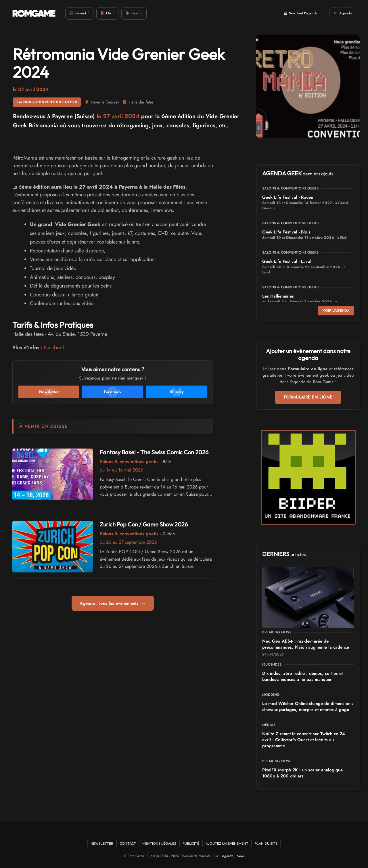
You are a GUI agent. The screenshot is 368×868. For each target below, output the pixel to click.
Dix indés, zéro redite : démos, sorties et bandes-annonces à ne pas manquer (302, 676)
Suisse (112, 102)
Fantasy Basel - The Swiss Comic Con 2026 (154, 452)
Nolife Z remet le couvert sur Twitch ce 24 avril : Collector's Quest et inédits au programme (304, 740)
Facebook (54, 348)
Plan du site (266, 843)
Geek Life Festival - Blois (286, 232)
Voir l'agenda (336, 311)
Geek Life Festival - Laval (287, 261)
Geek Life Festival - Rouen (288, 197)
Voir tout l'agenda (301, 13)
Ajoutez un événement (227, 843)
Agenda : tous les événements (113, 603)
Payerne (98, 102)
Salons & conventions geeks (47, 102)
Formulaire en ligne (308, 397)
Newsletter (102, 843)
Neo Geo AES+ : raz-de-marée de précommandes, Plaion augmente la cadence (306, 644)
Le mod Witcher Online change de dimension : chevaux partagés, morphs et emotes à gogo (308, 707)
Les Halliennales (278, 296)
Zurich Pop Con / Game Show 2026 (144, 524)
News (241, 856)
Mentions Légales (159, 843)
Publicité (191, 843)
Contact (128, 843)
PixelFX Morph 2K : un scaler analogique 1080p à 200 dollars (302, 773)
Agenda (228, 856)
